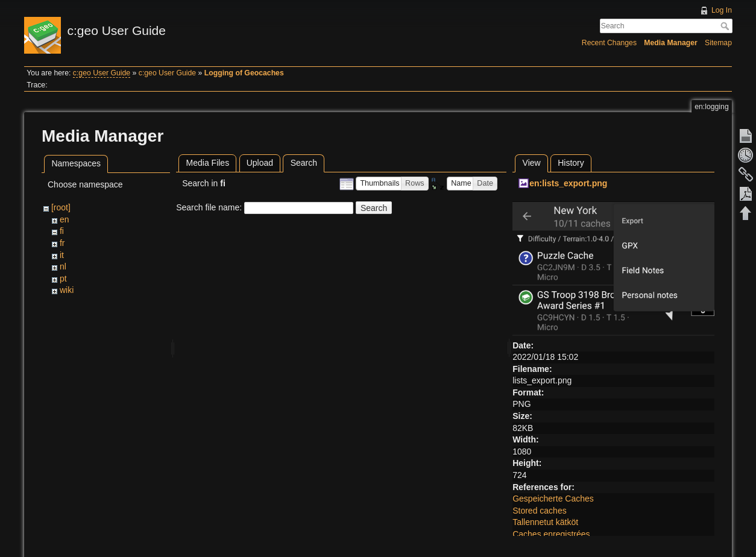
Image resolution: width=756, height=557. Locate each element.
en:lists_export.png (568, 183)
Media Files (208, 163)
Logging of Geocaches (244, 73)
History (571, 163)
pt (63, 278)
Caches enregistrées (551, 534)
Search (726, 26)
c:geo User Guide (102, 73)
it (62, 255)
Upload (260, 163)
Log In (722, 10)
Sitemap (718, 43)
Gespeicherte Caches (553, 499)
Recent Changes (609, 43)
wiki (67, 290)
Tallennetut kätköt (545, 522)
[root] (61, 207)
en (65, 219)
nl (63, 266)
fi (62, 231)
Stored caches (540, 511)
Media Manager (671, 43)
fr (62, 243)
